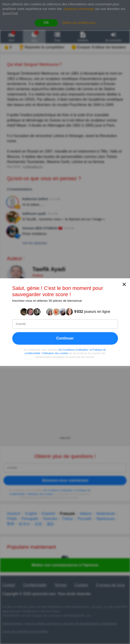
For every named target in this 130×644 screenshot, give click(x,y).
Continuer (65, 338)
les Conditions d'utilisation (73, 349)
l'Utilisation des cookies (55, 353)
